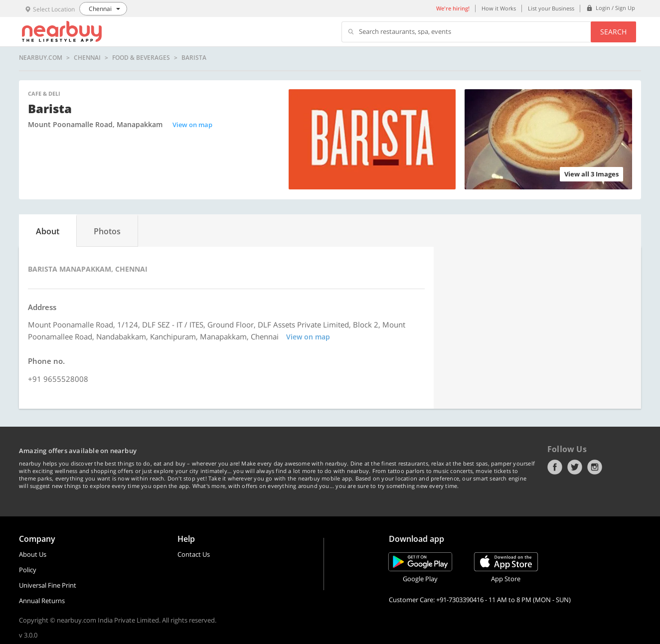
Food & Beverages (141, 58)
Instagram (595, 467)
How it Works (499, 8)
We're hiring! (453, 8)
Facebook (555, 467)
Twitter (575, 467)
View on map (192, 125)
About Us (33, 554)
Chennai (87, 58)
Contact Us (194, 554)
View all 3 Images (591, 174)
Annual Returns (42, 601)
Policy (28, 570)
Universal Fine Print (48, 585)
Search (613, 32)
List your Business (551, 8)
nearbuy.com (41, 58)
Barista (194, 58)
